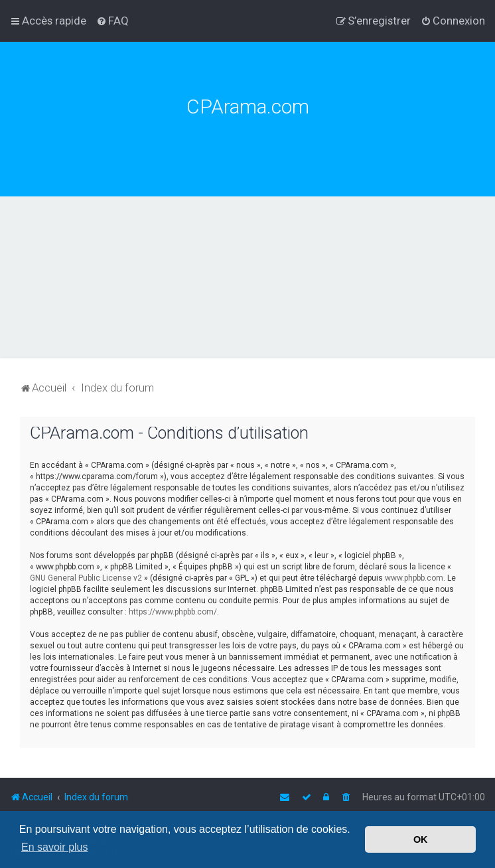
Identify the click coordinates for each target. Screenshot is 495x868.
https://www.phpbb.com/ (173, 612)
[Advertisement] (247, 296)
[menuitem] (112, 21)
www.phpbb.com (414, 578)
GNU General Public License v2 (86, 578)
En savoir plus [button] (55, 847)
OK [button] (421, 839)
